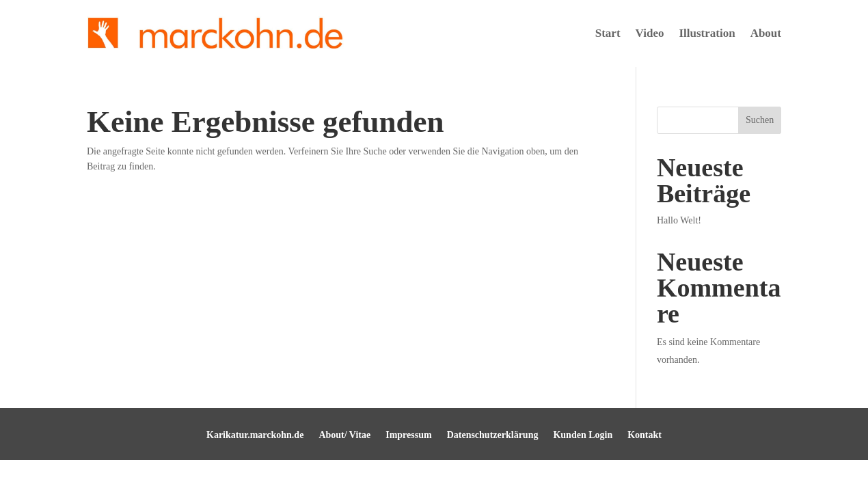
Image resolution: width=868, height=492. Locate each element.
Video (650, 33)
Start (608, 33)
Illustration (707, 33)
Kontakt (645, 435)
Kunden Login (583, 435)
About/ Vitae (344, 435)
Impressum (408, 435)
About (766, 33)
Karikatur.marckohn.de (255, 435)
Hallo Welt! (679, 220)
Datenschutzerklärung (493, 435)
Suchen (760, 120)
